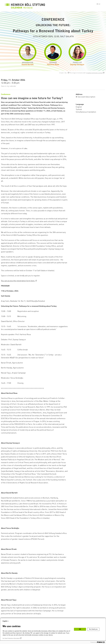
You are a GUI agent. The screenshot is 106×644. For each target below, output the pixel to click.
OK (80, 629)
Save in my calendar (9, 86)
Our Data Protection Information (11, 638)
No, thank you (93, 629)
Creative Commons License (94, 73)
